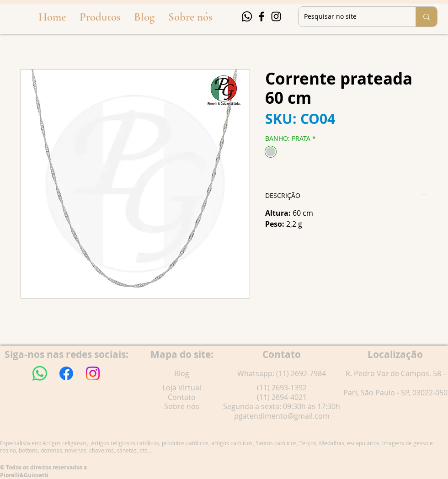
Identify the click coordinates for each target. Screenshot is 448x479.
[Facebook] (261, 16)
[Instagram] (276, 16)
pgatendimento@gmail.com (282, 416)
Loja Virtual (182, 388)
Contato (182, 397)
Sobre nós (182, 406)
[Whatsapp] (247, 16)
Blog (182, 373)
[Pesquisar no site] (350, 17)
